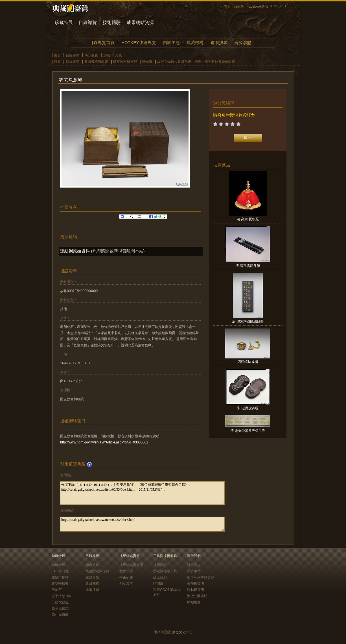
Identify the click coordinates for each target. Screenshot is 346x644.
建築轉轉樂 (60, 584)
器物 (106, 55)
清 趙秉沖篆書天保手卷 (248, 431)
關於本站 (194, 571)
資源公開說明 (197, 596)
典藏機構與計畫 (96, 62)
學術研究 (126, 577)
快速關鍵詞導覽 (97, 571)
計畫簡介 (194, 565)
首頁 (227, 6)
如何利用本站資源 (201, 577)
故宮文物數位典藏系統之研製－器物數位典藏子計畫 (196, 62)
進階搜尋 (219, 43)
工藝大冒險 (60, 602)
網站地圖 (194, 602)
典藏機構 (195, 43)
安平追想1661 (62, 596)
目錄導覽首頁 (102, 43)
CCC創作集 (60, 571)
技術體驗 (112, 22)
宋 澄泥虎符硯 (248, 408)
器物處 (147, 62)
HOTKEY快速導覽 (139, 43)
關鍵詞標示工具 (165, 571)
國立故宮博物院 (125, 62)
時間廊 (158, 584)
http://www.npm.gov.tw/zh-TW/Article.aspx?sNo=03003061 (104, 442)
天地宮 (57, 590)
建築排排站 (60, 577)
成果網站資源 (140, 22)
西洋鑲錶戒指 (248, 362)
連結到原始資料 (75, 251)
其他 (118, 55)
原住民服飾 (60, 615)
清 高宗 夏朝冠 (248, 219)
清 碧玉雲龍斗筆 (248, 266)
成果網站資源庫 (131, 565)
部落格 (239, 6)
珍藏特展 (64, 22)
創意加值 (126, 584)
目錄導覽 (88, 22)
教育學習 (126, 571)
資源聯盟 (243, 43)
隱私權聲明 (196, 590)
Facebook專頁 (258, 6)
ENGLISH (279, 6)
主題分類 (92, 577)
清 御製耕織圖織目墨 (248, 321)
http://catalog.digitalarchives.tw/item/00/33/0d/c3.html (142, 524)
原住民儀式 (60, 608)
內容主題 (171, 43)
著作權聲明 (196, 584)
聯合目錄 (92, 565)
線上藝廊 (160, 577)
